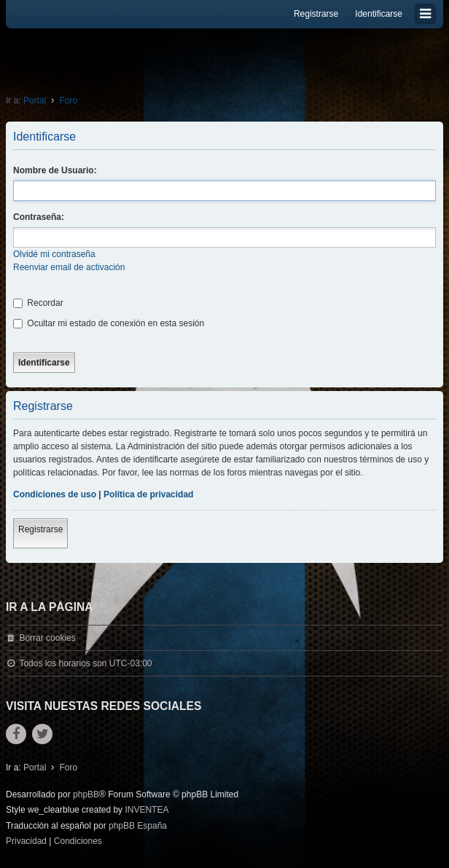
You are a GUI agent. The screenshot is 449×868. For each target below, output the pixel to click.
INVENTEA (147, 810)
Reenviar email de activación (69, 267)
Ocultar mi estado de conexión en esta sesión (109, 323)
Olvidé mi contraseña (54, 254)
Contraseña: (39, 217)
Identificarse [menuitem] (379, 14)
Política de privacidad (148, 494)
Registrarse (40, 529)
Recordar (38, 303)
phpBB (86, 794)
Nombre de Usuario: (55, 170)
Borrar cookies (47, 638)
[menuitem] (26, 842)
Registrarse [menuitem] (316, 14)
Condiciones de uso (55, 494)
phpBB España (138, 826)
